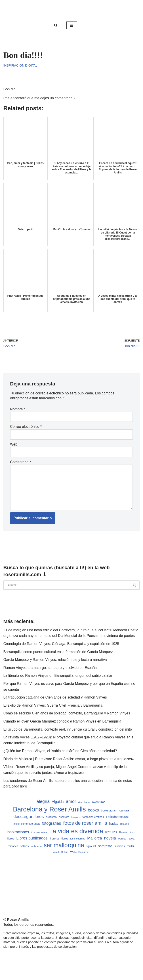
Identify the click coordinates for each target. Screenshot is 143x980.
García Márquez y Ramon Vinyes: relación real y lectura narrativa (55, 660)
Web (14, 444)
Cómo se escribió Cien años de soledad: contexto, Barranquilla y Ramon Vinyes (67, 713)
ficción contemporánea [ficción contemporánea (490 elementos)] (26, 824)
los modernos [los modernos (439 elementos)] (78, 839)
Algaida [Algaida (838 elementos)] (58, 802)
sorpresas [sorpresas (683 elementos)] (105, 846)
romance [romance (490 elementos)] (13, 846)
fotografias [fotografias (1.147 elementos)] (52, 823)
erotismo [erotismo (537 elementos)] (51, 817)
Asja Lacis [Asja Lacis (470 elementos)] (84, 802)
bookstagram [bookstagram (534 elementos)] (109, 811)
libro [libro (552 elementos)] (132, 832)
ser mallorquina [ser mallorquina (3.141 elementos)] (64, 845)
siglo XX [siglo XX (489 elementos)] (91, 846)
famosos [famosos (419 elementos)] (76, 817)
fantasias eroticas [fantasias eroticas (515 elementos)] (93, 817)
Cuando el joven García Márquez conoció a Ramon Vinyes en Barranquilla (62, 721)
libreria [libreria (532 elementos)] (123, 832)
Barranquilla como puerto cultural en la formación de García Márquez (58, 652)
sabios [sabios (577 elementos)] (24, 846)
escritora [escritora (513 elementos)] (64, 817)
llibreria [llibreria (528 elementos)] (54, 839)
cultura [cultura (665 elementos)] (124, 810)
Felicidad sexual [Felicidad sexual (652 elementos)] (117, 817)
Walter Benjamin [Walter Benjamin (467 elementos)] (80, 852)
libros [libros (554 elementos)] (11, 838)
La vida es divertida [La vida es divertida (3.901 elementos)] (76, 831)
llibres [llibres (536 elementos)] (64, 839)
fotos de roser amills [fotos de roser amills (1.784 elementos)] (85, 823)
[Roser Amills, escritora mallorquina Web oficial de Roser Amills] (71, 10)
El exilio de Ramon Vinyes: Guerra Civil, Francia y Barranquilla (53, 705)
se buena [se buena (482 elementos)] (36, 846)
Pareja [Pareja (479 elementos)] (122, 838)
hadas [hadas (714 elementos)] (114, 824)
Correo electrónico (26, 427)
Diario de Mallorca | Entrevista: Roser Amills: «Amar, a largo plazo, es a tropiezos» (69, 759)
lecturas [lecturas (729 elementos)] (111, 832)
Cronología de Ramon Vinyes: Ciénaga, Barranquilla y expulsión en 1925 (61, 644)
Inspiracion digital (20, 65)
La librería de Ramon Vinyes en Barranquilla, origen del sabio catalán (58, 676)
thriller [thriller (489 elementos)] (130, 846)
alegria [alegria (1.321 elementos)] (43, 801)
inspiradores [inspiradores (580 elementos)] (39, 832)
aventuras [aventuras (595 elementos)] (99, 802)
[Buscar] (56, 25)
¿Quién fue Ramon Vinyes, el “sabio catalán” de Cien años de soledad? (60, 751)
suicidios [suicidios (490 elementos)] (120, 846)
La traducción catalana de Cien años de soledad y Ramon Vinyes (55, 697)
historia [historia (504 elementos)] (125, 824)
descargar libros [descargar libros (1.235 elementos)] (29, 817)
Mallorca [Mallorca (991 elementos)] (95, 838)
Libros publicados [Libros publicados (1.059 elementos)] (32, 838)
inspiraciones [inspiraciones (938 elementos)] (18, 832)
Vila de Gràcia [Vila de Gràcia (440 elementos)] (60, 852)
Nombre (18, 409)
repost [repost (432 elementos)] (131, 839)
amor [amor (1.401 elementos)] (71, 801)
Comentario (20, 462)
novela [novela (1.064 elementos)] (110, 838)
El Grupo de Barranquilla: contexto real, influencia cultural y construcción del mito (68, 729)
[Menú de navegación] (72, 25)
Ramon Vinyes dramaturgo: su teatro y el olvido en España (50, 668)
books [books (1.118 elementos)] (93, 810)
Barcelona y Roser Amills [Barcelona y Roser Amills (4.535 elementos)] (49, 809)
